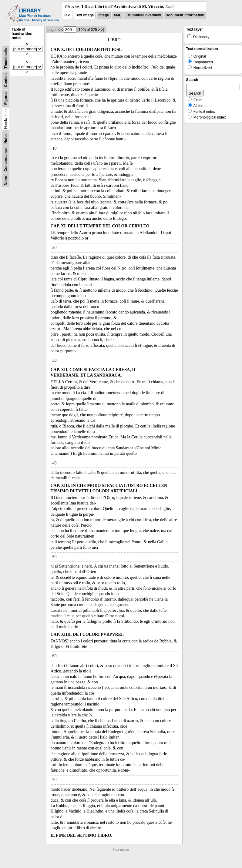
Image (104, 15)
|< (58, 30)
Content (6, 80)
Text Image (84, 15)
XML (118, 15)
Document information (185, 15)
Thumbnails (6, 58)
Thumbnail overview (143, 15)
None (6, 181)
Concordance (6, 160)
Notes (6, 138)
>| (103, 30)
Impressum (121, 850)
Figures (6, 98)
